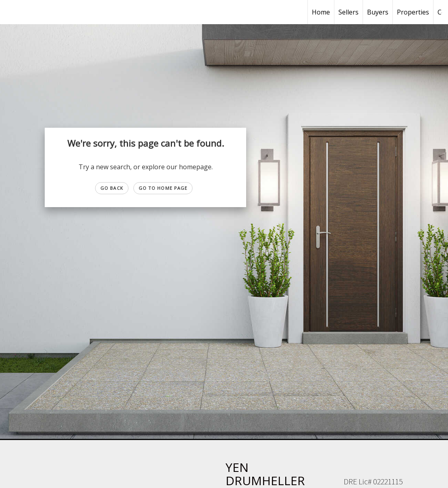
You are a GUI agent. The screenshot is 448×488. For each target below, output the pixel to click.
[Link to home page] (10, 12)
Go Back (112, 188)
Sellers (348, 12)
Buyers (378, 12)
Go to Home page (163, 188)
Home (321, 12)
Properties (413, 12)
